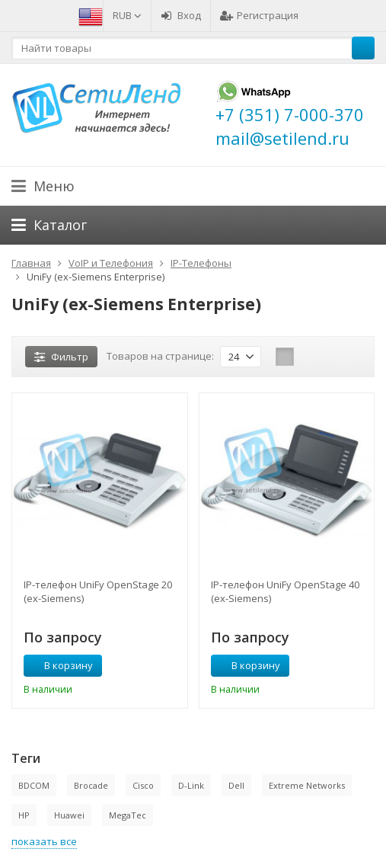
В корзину (60, 665)
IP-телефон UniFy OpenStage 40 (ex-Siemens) (285, 591)
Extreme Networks (307, 785)
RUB (127, 15)
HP (24, 815)
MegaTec (128, 815)
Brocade (91, 785)
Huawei (69, 815)
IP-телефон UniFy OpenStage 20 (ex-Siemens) (98, 591)
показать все (44, 841)
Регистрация (259, 15)
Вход (181, 15)
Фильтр (61, 357)
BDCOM (34, 785)
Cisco (143, 785)
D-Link (191, 785)
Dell (236, 785)
